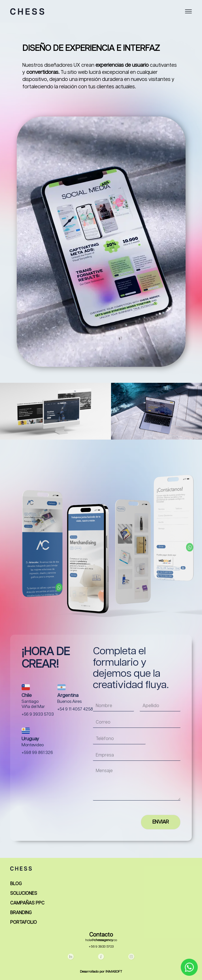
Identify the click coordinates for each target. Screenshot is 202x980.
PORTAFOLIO (24, 923)
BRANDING (21, 913)
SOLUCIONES (24, 894)
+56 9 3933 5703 (38, 714)
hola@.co (101, 940)
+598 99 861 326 (37, 753)
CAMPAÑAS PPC (27, 903)
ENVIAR (161, 822)
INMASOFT (114, 972)
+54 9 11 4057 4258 (75, 709)
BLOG (16, 884)
